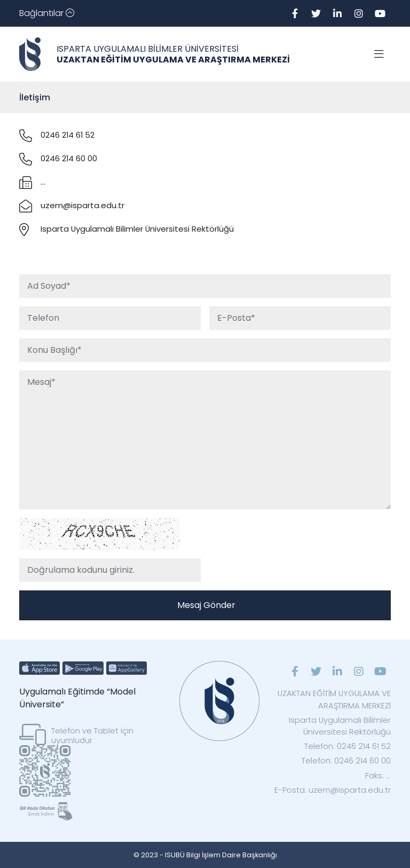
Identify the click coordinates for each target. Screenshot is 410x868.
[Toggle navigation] (47, 13)
